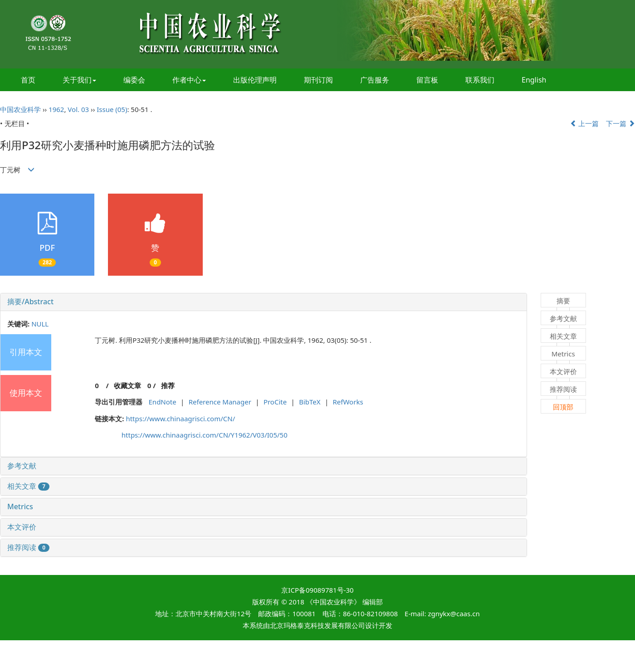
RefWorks (348, 402)
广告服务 (375, 80)
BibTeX (310, 402)
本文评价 (22, 527)
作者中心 (189, 80)
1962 (56, 109)
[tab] (264, 302)
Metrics (20, 506)
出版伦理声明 (255, 80)
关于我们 (79, 80)
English (534, 80)
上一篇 (585, 123)
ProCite (275, 402)
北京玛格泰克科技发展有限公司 (317, 625)
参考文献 (22, 466)
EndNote (163, 402)
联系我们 (480, 80)
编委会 (134, 80)
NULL (40, 324)
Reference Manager (220, 402)
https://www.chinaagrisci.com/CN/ (180, 419)
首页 (28, 80)
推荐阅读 (28, 547)
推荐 (168, 385)
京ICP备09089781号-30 (317, 590)
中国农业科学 (20, 109)
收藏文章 (127, 385)
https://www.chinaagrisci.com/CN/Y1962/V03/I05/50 (205, 435)
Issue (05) (112, 109)
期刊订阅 (318, 80)
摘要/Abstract (30, 302)
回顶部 (563, 407)
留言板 (427, 80)
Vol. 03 (78, 109)
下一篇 (620, 123)
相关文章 (28, 486)
